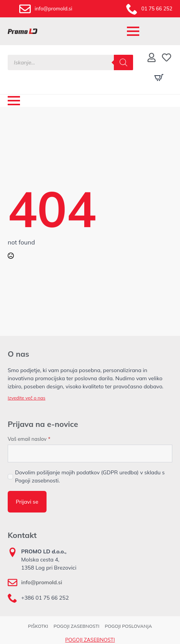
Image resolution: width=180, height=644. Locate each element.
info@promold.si (42, 582)
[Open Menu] (133, 31)
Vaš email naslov (29, 439)
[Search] (123, 62)
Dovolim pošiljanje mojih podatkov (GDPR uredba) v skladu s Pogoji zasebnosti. (90, 476)
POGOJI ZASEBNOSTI (76, 626)
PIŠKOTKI (38, 626)
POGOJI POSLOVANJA (128, 626)
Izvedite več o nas (27, 398)
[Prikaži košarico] (159, 78)
